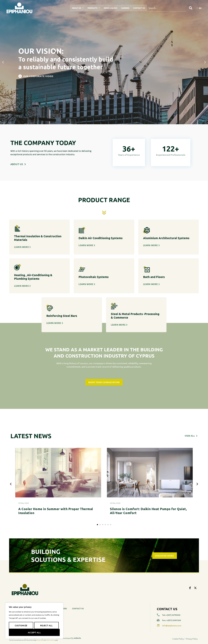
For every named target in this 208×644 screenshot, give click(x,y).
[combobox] (166, 8)
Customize (21, 625)
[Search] (191, 8)
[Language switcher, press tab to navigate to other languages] (199, 8)
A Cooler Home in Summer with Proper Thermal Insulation (56, 511)
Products (94, 8)
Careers (125, 8)
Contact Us (139, 8)
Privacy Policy (40, 640)
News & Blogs (111, 8)
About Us (78, 8)
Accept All (34, 632)
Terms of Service (50, 640)
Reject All (46, 625)
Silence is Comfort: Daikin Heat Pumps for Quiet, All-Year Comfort (148, 511)
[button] (3, 62)
